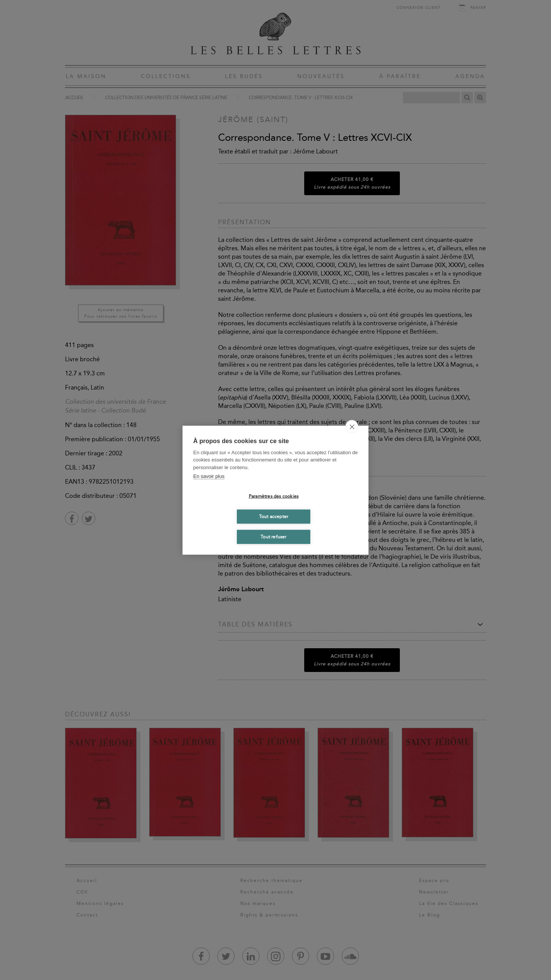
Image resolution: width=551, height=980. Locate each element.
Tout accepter (274, 517)
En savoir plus (209, 476)
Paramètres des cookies (274, 496)
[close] (352, 426)
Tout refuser (273, 537)
